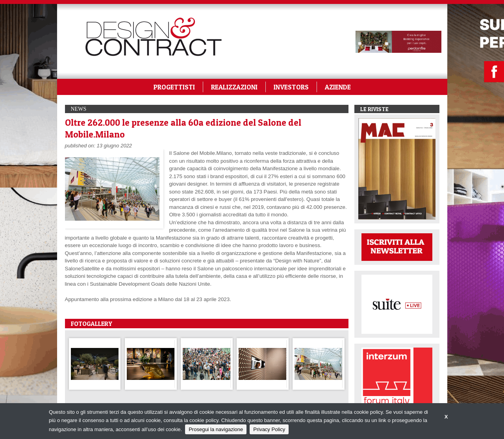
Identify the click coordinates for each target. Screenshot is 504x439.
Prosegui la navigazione (216, 429)
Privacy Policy (269, 429)
